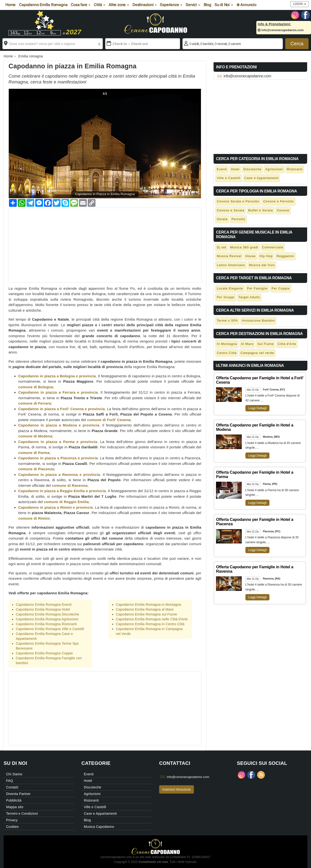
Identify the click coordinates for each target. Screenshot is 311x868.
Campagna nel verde (257, 353)
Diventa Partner (18, 794)
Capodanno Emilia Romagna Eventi (44, 605)
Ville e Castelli (229, 178)
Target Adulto (249, 297)
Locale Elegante (230, 288)
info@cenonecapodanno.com (281, 30)
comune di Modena (35, 436)
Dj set (221, 247)
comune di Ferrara (35, 403)
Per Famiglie (257, 288)
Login (300, 4)
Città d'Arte (287, 344)
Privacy (12, 820)
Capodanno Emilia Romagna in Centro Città (150, 624)
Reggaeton (285, 256)
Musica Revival (229, 256)
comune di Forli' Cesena (109, 420)
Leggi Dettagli (257, 408)
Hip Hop (266, 256)
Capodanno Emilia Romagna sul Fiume (147, 614)
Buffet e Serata (261, 210)
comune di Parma (34, 453)
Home (10, 5)
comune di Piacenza (36, 469)
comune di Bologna (36, 387)
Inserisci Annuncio (177, 789)
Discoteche (252, 169)
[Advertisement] (105, 242)
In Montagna (227, 344)
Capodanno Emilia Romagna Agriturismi (47, 619)
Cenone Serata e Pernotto (238, 201)
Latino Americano (231, 265)
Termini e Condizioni (22, 814)
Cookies (12, 827)
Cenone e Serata (230, 210)
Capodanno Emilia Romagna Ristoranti (46, 624)
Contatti (12, 787)
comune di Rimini (34, 518)
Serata (222, 219)
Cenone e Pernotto (278, 201)
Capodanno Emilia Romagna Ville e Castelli (50, 629)
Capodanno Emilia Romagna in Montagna (149, 605)
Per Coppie (281, 288)
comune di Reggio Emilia (66, 502)
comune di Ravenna (70, 485)
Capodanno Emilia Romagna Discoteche (48, 614)
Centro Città (227, 353)
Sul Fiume (266, 344)
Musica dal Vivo (262, 265)
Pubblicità (14, 800)
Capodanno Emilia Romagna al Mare (145, 609)
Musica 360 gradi (244, 247)
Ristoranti (295, 169)
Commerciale (273, 247)
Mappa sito (15, 807)
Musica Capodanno (99, 827)
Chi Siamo (14, 774)
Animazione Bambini (258, 321)
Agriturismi (274, 169)
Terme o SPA (227, 321)
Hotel (235, 169)
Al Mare (247, 344)
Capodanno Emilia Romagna (43, 5)
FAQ (10, 781)
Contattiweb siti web (153, 862)
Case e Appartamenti (261, 178)
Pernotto (238, 219)
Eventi (222, 169)
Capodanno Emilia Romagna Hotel (43, 609)
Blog (207, 5)
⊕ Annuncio (246, 5)
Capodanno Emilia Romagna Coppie (44, 653)
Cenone (283, 210)
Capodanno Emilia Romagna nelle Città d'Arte (152, 619)
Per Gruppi (226, 297)
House (251, 256)
